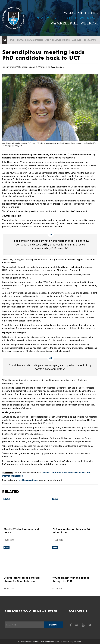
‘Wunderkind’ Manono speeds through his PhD (71, 579)
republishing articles (28, 480)
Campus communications (30, 40)
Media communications (58, 40)
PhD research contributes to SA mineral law (71, 531)
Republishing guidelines (72, 641)
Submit (54, 625)
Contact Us (90, 40)
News (11, 40)
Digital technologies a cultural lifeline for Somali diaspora (22, 579)
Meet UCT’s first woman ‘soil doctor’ (21, 531)
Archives (77, 40)
